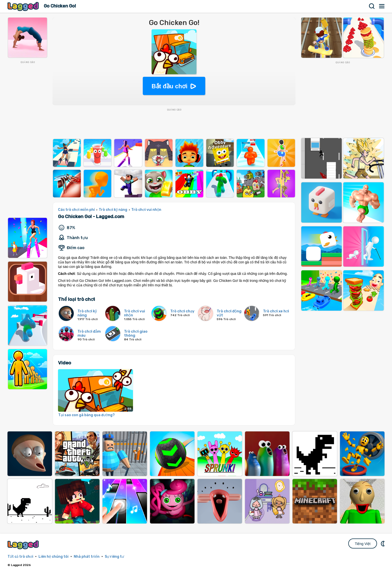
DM (383, 543)
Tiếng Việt (363, 544)
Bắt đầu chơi (169, 86)
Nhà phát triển (87, 557)
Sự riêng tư (114, 557)
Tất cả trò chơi (20, 557)
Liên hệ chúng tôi (53, 557)
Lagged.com (24, 545)
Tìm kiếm (372, 6)
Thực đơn (382, 6)
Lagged (24, 6)
